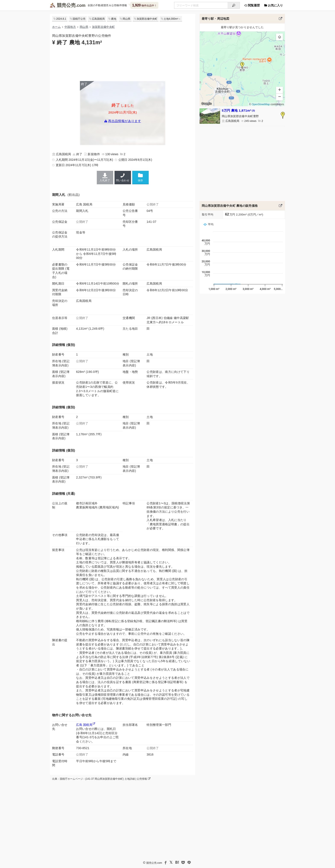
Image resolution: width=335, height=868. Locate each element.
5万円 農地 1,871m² (238, 110)
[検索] (234, 5)
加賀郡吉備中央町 (147, 19)
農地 (114, 19)
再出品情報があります (125, 121)
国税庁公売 (79, 19)
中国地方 (70, 27)
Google (206, 103)
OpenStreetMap (261, 104)
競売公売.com (154, 863)
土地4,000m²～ (172, 19)
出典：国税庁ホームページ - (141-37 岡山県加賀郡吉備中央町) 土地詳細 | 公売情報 (101, 779)
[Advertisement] (123, 63)
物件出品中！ (145, 5)
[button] (242, 65)
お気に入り (273, 5)
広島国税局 (98, 19)
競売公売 (66, 5)
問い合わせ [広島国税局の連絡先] (123, 177)
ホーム (56, 27)
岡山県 (126, 19)
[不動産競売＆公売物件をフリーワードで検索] (201, 5)
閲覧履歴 (252, 5)
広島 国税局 (84, 725)
